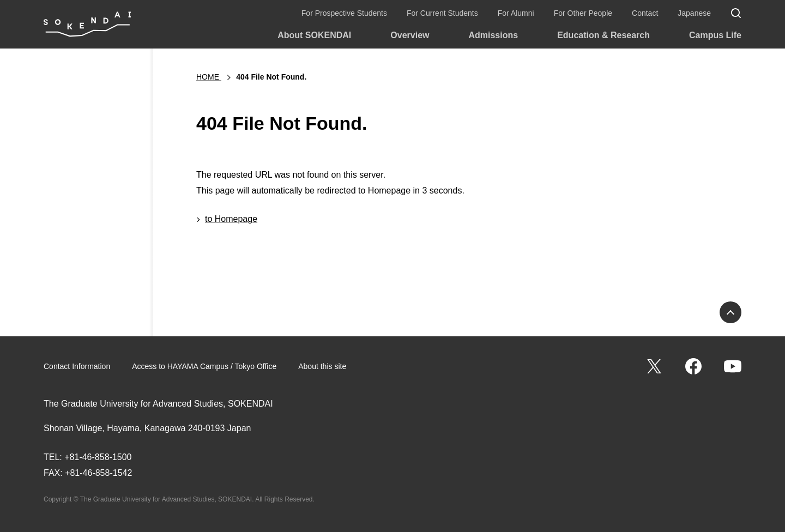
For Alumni (516, 13)
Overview (410, 35)
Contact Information (77, 366)
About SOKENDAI (314, 35)
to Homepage (231, 219)
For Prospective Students (344, 13)
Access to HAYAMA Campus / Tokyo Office (204, 366)
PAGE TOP (730, 312)
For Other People (583, 13)
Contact (645, 13)
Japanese (694, 13)
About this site (322, 366)
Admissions (493, 35)
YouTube (733, 366)
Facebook (693, 366)
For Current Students (442, 13)
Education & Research (603, 35)
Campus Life (715, 35)
